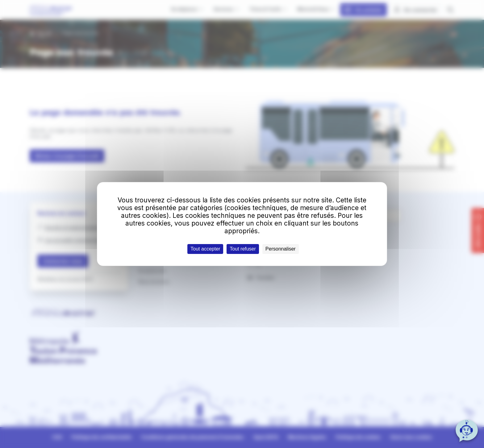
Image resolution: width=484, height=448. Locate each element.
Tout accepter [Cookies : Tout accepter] (205, 249)
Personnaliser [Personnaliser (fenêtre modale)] (281, 249)
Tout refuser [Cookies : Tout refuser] (243, 249)
